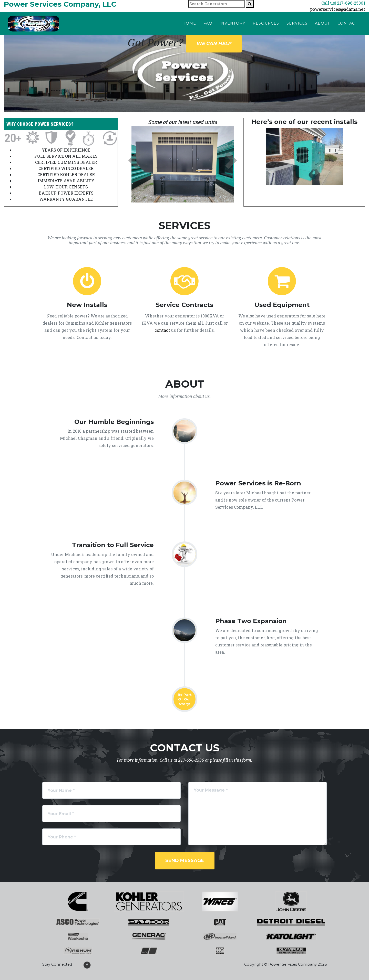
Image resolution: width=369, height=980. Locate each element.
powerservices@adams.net (338, 9)
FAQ (208, 23)
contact (162, 330)
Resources (266, 23)
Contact (347, 23)
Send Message (185, 860)
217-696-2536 (191, 760)
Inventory (232, 23)
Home (189, 23)
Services (297, 23)
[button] (134, 160)
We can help (214, 44)
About (322, 23)
